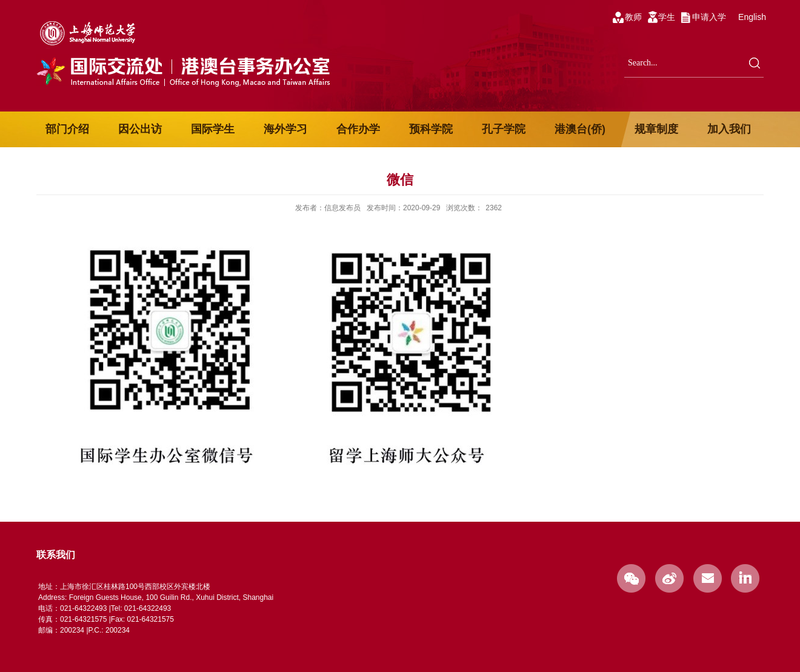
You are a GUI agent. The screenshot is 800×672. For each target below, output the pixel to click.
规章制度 (656, 129)
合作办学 (358, 129)
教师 (633, 17)
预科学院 (431, 129)
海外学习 (285, 129)
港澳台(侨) (580, 129)
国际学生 (213, 129)
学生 (667, 17)
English (752, 17)
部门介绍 (67, 129)
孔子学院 (504, 129)
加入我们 (729, 129)
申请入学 (709, 17)
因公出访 (140, 129)
